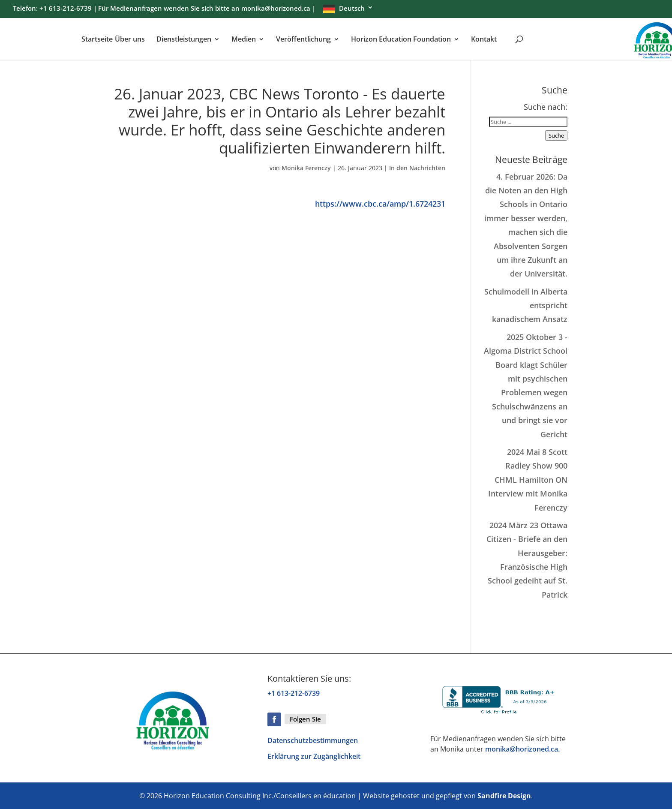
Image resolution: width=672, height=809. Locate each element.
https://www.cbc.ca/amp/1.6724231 (380, 204)
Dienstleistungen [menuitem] (184, 40)
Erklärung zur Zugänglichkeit (314, 756)
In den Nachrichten (417, 168)
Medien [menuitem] (244, 40)
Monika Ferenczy (306, 168)
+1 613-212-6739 (294, 693)
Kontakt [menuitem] (484, 40)
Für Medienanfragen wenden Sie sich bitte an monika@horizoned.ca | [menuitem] (207, 9)
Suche (556, 135)
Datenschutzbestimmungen (313, 740)
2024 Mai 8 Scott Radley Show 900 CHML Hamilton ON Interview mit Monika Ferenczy (528, 480)
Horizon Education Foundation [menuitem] (401, 40)
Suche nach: (546, 107)
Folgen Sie (305, 719)
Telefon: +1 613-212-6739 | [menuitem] (55, 9)
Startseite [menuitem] (97, 40)
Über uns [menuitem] (130, 40)
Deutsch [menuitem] (352, 9)
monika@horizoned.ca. (522, 749)
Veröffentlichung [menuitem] (303, 40)
